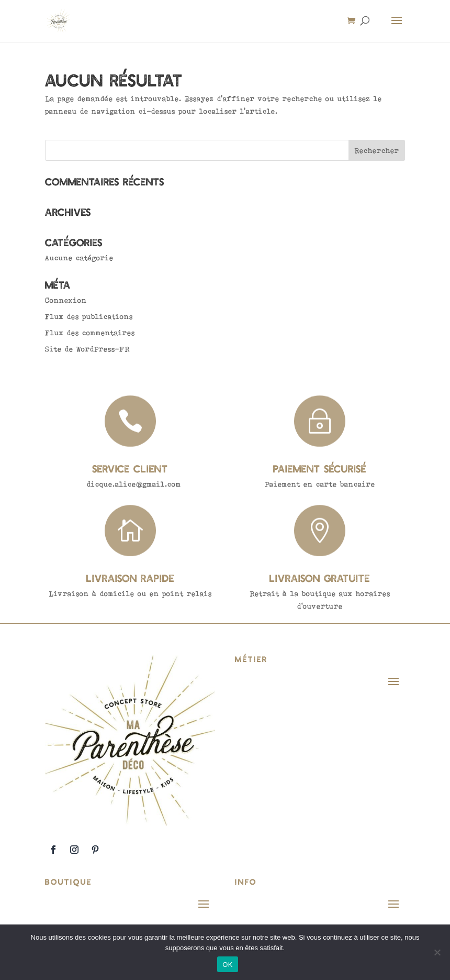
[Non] (437, 952)
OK (227, 965)
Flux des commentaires (90, 333)
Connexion (66, 300)
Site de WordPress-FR (87, 349)
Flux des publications (89, 316)
